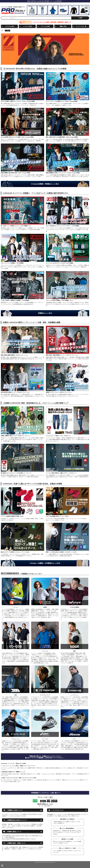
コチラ (56, 834)
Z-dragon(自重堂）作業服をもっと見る (45, 184)
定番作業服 (53, 22)
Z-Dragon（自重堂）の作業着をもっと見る (45, 563)
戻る (7, 31)
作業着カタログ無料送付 (68, 819)
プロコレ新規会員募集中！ (67, 828)
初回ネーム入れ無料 (68, 839)
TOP (2, 31)
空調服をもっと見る (45, 313)
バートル (36, 22)
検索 (80, 18)
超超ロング (68, 22)
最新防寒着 (61, 22)
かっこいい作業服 (45, 22)
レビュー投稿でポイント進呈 (68, 848)
